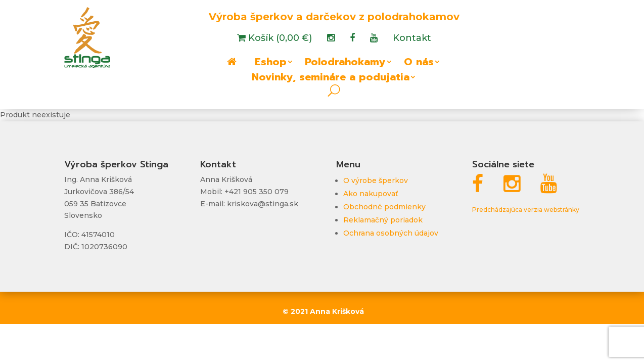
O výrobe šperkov (376, 180)
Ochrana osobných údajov (391, 233)
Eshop (271, 64)
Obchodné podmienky (384, 207)
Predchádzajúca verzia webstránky (526, 210)
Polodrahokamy (345, 64)
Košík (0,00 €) (279, 39)
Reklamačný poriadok (383, 220)
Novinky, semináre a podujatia (331, 79)
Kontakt (412, 39)
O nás (419, 64)
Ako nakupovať (371, 194)
